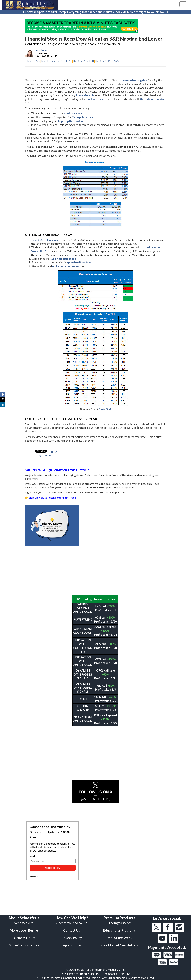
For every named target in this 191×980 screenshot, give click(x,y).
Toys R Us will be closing (46, 240)
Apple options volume (71, 121)
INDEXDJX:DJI (84, 61)
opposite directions (79, 262)
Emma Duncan (41, 50)
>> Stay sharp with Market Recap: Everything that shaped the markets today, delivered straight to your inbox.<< (96, 12)
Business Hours (24, 938)
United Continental (152, 99)
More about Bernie (24, 930)
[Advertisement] (96, 571)
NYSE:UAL (65, 61)
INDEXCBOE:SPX (107, 61)
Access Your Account (72, 923)
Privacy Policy (72, 938)
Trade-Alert (105, 409)
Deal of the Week (119, 938)
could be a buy (73, 113)
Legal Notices (72, 945)
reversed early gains (134, 80)
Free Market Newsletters (119, 945)
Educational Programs (119, 930)
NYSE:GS (34, 61)
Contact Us (72, 930)
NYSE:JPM (49, 61)
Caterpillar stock (83, 117)
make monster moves (66, 266)
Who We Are (24, 923)
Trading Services (119, 923)
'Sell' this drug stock (63, 259)
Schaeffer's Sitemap (24, 945)
